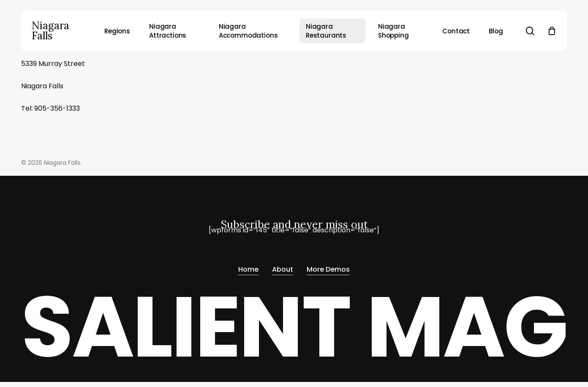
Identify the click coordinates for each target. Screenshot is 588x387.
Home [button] (248, 270)
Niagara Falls (50, 31)
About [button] (283, 270)
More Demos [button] (328, 270)
